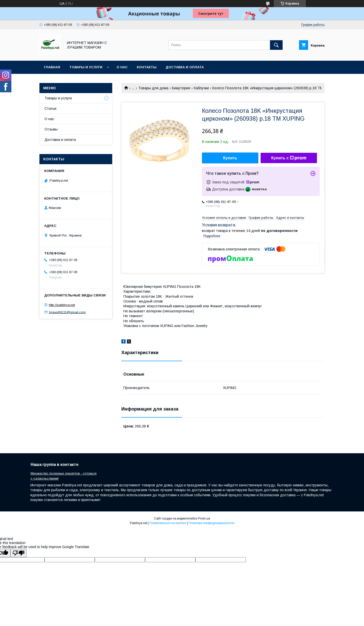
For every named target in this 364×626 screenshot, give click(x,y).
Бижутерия (181, 88)
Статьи (50, 109)
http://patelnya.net (62, 305)
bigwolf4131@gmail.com (67, 312)
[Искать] (276, 45)
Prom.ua (204, 519)
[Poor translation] (18, 553)
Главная (52, 67)
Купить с (289, 158)
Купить (230, 158)
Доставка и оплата (185, 67)
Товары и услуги (86, 67)
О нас (122, 67)
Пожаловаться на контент (168, 523)
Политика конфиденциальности (211, 523)
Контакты (147, 67)
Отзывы (51, 129)
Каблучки (201, 88)
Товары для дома (153, 88)
